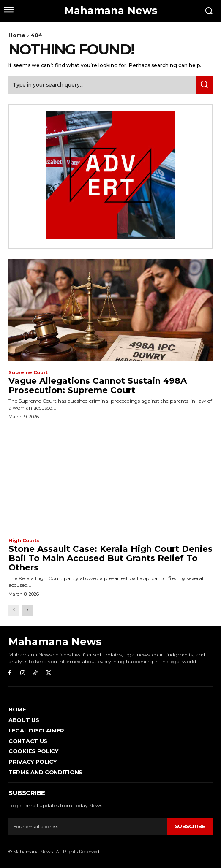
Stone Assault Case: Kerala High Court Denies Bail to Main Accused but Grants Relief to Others (110, 558)
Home (17, 35)
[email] (88, 827)
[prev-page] (14, 610)
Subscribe (190, 826)
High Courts (24, 541)
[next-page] (27, 610)
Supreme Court (28, 373)
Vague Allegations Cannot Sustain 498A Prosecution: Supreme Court (98, 385)
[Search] (204, 85)
